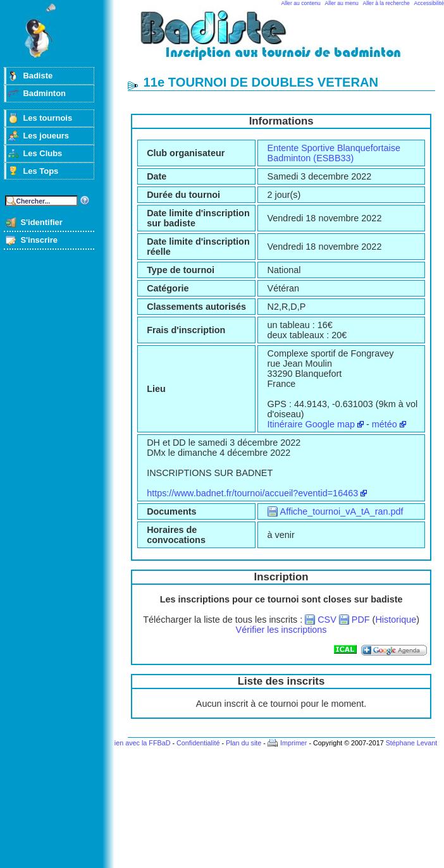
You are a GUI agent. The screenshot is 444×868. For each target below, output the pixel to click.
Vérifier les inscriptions (281, 630)
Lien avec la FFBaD (141, 743)
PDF (361, 620)
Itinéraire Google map (311, 424)
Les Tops (40, 171)
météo (385, 424)
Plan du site (244, 743)
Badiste (38, 76)
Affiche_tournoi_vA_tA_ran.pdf (342, 511)
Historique (396, 620)
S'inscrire (39, 240)
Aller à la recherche (386, 3)
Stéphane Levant (412, 743)
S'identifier (41, 222)
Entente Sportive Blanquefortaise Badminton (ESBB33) (334, 153)
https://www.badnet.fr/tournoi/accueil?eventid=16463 (252, 493)
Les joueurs (46, 136)
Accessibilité (429, 3)
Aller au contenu (301, 3)
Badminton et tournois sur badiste (286, 41)
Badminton (44, 93)
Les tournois (47, 118)
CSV (327, 620)
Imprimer (294, 743)
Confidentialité (198, 743)
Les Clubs (42, 153)
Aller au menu (342, 3)
